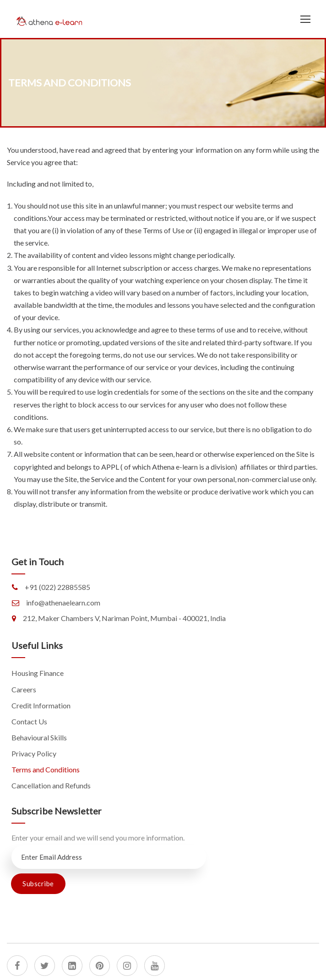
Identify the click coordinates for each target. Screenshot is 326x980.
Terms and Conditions (46, 769)
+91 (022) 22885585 (57, 587)
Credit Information (41, 705)
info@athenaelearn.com (63, 602)
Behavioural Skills (39, 737)
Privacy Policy (34, 753)
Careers (24, 689)
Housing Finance (38, 673)
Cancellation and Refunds (51, 785)
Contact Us (29, 721)
